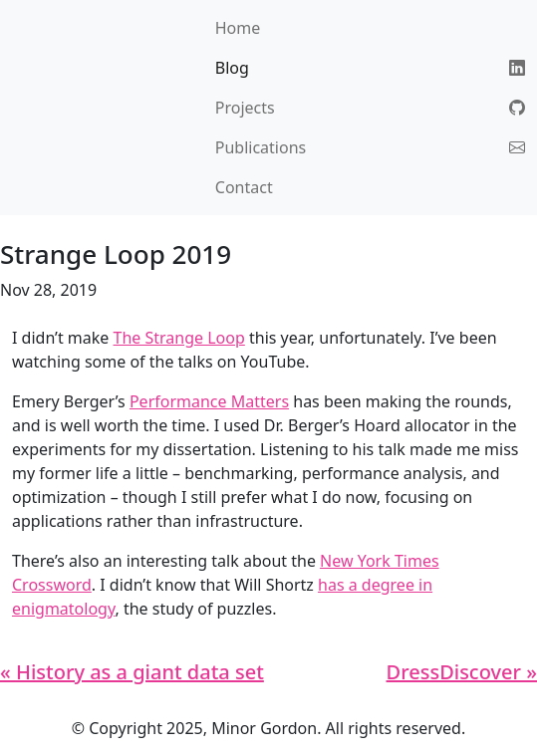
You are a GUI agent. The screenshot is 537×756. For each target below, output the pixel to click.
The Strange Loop (179, 338)
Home (238, 28)
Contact (244, 187)
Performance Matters (209, 401)
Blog (232, 68)
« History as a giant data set (132, 672)
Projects (245, 108)
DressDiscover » (462, 672)
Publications (261, 147)
